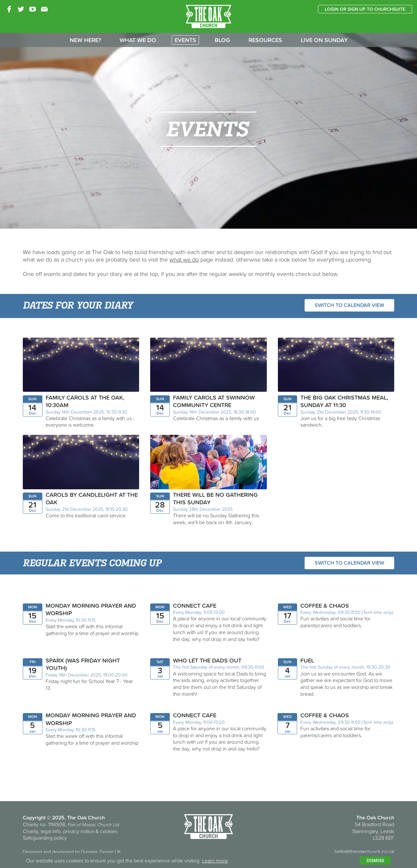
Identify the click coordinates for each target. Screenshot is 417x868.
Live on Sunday (324, 40)
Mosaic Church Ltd (101, 825)
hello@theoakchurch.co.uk (364, 851)
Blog (222, 40)
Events (185, 40)
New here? (85, 40)
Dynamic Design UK (101, 852)
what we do (184, 259)
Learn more (215, 860)
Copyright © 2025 (44, 817)
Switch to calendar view (349, 305)
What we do (138, 40)
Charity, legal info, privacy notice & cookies (70, 831)
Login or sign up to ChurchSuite (365, 9)
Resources (265, 40)
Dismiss (375, 860)
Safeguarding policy (45, 838)
